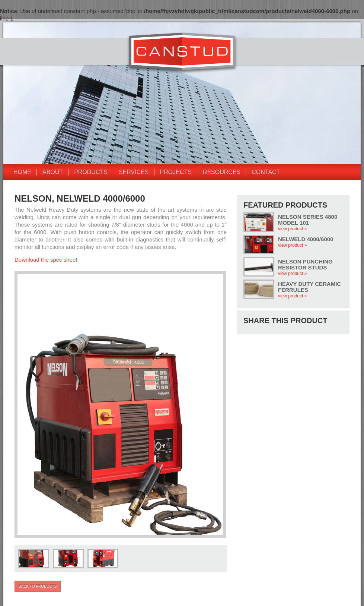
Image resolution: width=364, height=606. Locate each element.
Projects (176, 172)
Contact (266, 172)
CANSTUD (182, 53)
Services (134, 172)
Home (22, 172)
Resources (222, 172)
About (53, 172)
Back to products (38, 586)
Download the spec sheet (46, 260)
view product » (292, 229)
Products (91, 172)
